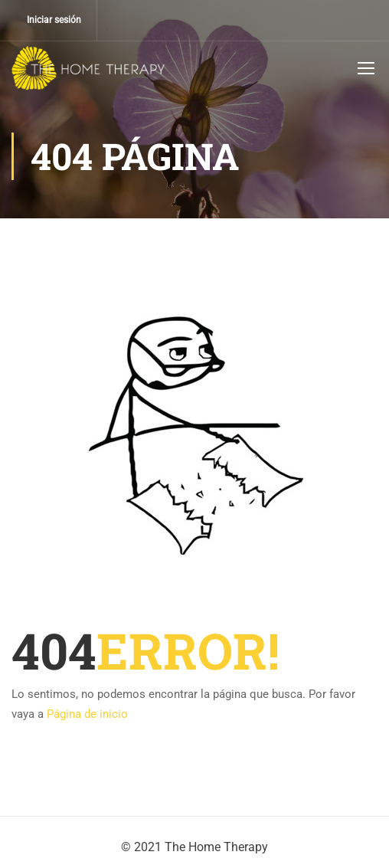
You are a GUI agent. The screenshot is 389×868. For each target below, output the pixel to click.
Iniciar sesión (54, 20)
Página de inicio (87, 714)
